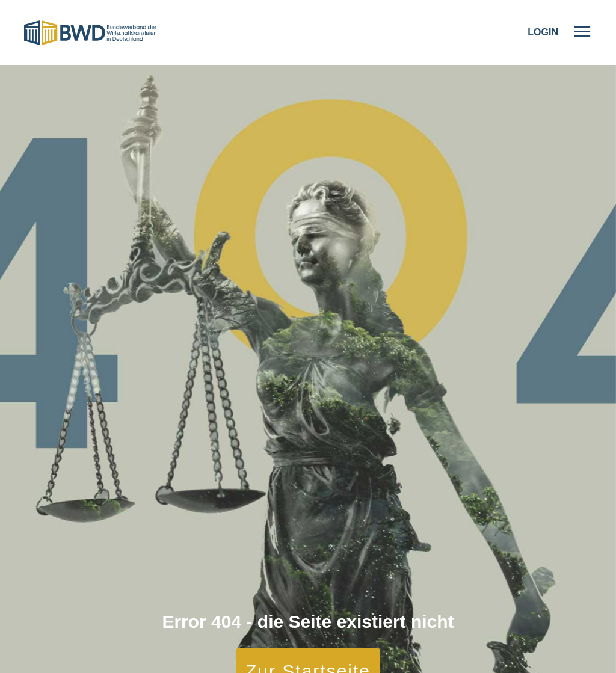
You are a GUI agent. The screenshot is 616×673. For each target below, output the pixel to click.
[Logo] (90, 33)
